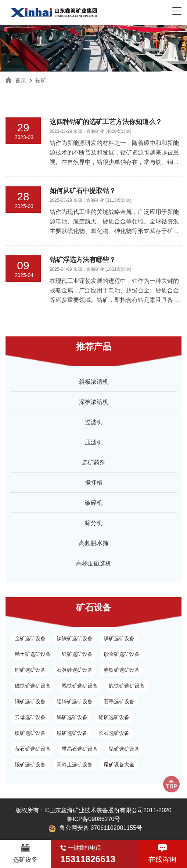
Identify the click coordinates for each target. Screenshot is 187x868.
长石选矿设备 (114, 733)
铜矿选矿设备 (30, 701)
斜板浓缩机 (94, 382)
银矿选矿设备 (77, 654)
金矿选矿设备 (30, 638)
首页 (21, 80)
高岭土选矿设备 (75, 765)
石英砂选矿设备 (75, 670)
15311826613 (88, 859)
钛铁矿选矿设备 (75, 638)
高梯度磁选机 (94, 563)
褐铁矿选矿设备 (80, 686)
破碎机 (94, 503)
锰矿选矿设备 (72, 733)
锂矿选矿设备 (30, 670)
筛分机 (94, 523)
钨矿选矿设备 (72, 717)
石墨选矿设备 (119, 701)
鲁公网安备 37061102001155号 (95, 828)
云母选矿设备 (30, 717)
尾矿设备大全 (119, 765)
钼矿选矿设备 (114, 717)
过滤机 (94, 422)
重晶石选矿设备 (80, 749)
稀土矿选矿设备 (33, 654)
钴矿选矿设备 (124, 749)
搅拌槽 (94, 483)
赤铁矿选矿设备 (122, 670)
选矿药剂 (94, 462)
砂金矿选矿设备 (122, 654)
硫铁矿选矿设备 (127, 686)
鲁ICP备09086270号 (94, 819)
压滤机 (94, 442)
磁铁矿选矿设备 (33, 686)
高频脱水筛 (94, 543)
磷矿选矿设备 (119, 638)
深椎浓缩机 (94, 402)
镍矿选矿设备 (30, 733)
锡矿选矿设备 (30, 765)
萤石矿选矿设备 (33, 749)
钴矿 (41, 80)
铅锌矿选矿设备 (75, 701)
